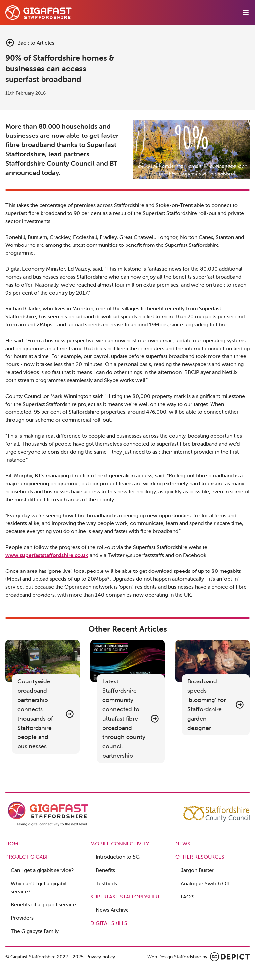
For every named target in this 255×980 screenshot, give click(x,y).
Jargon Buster (197, 870)
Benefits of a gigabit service (43, 904)
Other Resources (200, 857)
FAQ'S (188, 897)
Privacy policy (101, 957)
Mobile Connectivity (120, 844)
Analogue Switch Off (205, 883)
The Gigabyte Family (35, 931)
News (183, 844)
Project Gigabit (28, 857)
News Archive (112, 910)
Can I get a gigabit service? (42, 870)
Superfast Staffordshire (126, 897)
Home (13, 844)
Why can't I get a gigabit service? (39, 887)
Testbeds (106, 883)
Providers (22, 918)
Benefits (105, 870)
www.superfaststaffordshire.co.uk (47, 555)
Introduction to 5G (118, 857)
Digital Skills (109, 923)
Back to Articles (30, 43)
